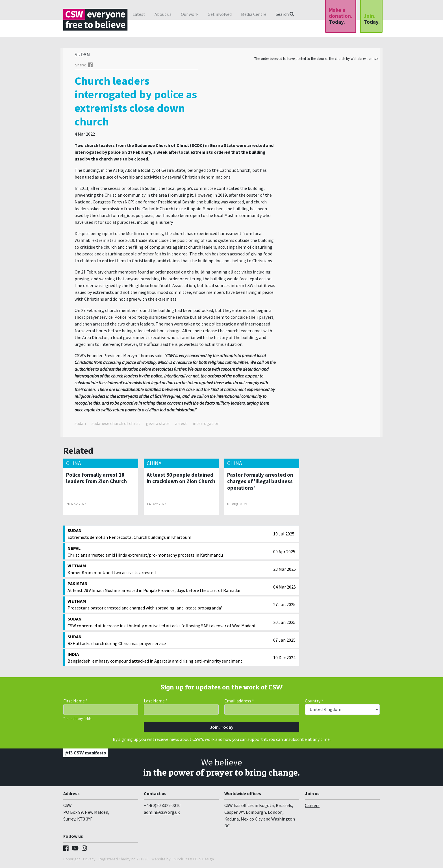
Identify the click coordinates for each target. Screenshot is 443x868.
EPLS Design (204, 860)
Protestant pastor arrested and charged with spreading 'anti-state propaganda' (169, 606)
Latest (139, 14)
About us (163, 14)
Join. (372, 19)
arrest (181, 425)
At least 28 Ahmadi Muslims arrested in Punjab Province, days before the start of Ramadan (169, 588)
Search (285, 14)
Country (314, 702)
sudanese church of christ (116, 425)
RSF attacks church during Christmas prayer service (169, 641)
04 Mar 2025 (285, 588)
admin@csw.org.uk (162, 813)
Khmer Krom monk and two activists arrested (169, 570)
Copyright (72, 860)
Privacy (89, 860)
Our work (190, 14)
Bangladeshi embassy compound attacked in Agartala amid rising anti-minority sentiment (169, 659)
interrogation (206, 425)
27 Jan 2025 (284, 606)
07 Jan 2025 (284, 641)
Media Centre (254, 14)
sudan (80, 425)
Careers (312, 807)
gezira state (158, 425)
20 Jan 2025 (284, 624)
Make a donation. (341, 16)
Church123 (180, 860)
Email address (239, 702)
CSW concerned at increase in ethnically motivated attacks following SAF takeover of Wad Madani (169, 623)
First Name (75, 702)
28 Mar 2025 (285, 570)
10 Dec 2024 (284, 659)
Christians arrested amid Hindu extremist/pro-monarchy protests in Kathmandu (169, 553)
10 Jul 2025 (284, 535)
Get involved (220, 14)
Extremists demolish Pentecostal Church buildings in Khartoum (169, 535)
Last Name (156, 702)
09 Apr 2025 (284, 553)
